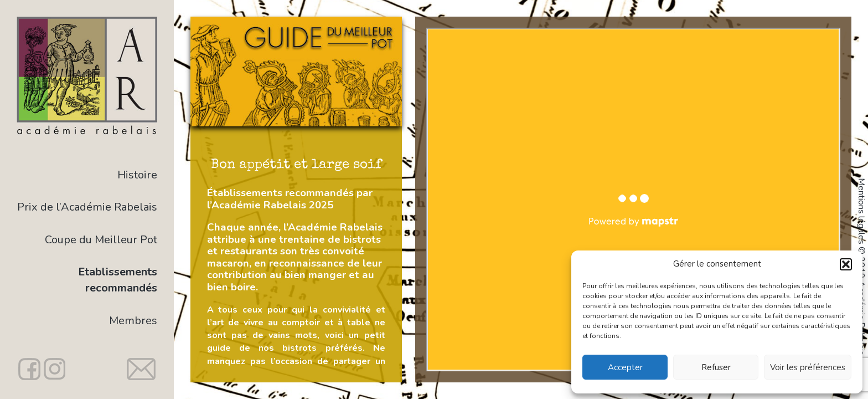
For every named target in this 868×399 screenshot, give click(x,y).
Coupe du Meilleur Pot (101, 240)
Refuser (716, 367)
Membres (133, 321)
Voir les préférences (808, 367)
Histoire (137, 175)
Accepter (625, 367)
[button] (846, 264)
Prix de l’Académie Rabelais (87, 207)
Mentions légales (861, 211)
